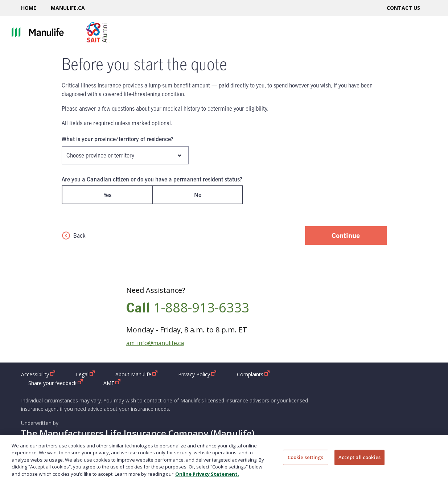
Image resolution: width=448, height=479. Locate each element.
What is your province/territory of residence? (118, 139)
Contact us (403, 8)
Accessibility (38, 374)
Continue (346, 235)
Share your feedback (56, 383)
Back (74, 236)
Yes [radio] (107, 195)
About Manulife (137, 374)
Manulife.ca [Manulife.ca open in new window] (68, 8)
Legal (85, 374)
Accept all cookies (359, 461)
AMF (112, 383)
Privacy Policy (197, 374)
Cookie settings (306, 461)
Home (29, 8)
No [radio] (198, 195)
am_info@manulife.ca (155, 343)
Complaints (253, 374)
